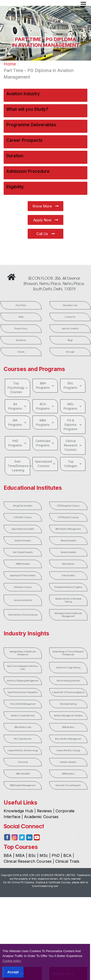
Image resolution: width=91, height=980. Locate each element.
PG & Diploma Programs (73, 425)
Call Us (45, 234)
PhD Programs (18, 443)
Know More (45, 206)
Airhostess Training (68, 707)
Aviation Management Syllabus (68, 719)
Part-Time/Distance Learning (19, 466)
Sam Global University (23, 552)
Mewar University (68, 541)
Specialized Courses (46, 464)
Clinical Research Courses (73, 445)
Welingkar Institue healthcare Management (68, 615)
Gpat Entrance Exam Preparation (23, 694)
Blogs (70, 340)
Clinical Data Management (23, 707)
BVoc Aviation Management (68, 742)
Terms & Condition (70, 329)
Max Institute (68, 564)
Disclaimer (21, 340)
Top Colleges (73, 464)
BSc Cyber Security (23, 742)
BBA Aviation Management (68, 529)
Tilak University (68, 576)
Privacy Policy (21, 329)
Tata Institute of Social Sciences (23, 615)
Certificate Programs (45, 443)
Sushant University (23, 541)
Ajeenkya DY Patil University (23, 576)
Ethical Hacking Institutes (68, 681)
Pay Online (21, 305)
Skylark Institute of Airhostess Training (68, 600)
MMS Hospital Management (23, 788)
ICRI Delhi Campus (23, 517)
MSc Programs (73, 406)
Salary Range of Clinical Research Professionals (68, 653)
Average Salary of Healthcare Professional (23, 653)
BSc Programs (73, 385)
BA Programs (18, 406)
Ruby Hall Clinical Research (68, 788)
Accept (13, 972)
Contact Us (70, 317)
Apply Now (46, 220)
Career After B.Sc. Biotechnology (23, 753)
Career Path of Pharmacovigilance (68, 694)
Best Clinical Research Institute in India (23, 668)
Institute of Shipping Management (23, 681)
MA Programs (18, 423)
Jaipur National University (23, 529)
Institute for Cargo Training (68, 668)
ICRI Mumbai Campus (68, 517)
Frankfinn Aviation (68, 765)
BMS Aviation (68, 730)
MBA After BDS (23, 777)
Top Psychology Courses (18, 388)
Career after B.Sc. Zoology (68, 753)
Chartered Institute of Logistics (68, 587)
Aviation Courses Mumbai (23, 719)
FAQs (21, 317)
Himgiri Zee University (23, 506)
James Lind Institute (23, 600)
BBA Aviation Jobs (23, 730)
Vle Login (70, 352)
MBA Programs (45, 423)
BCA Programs (45, 406)
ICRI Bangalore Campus (68, 506)
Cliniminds (23, 765)
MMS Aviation (68, 777)
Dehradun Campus (23, 587)
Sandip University (68, 552)
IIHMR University (23, 564)
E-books (21, 352)
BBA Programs (45, 385)
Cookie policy (12, 961)
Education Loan (70, 305)
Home (10, 64)
